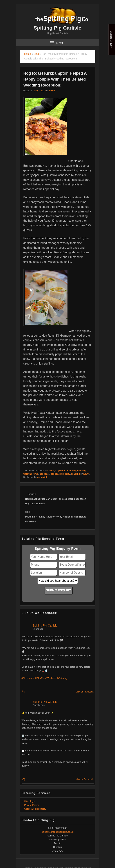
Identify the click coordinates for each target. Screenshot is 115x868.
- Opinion (60, 471)
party (67, 474)
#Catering (62, 678)
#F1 (37, 678)
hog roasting (57, 474)
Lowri (52, 91)
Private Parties (32, 805)
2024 (68, 471)
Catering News (31, 474)
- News (51, 471)
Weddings (30, 801)
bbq (74, 471)
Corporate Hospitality (35, 809)
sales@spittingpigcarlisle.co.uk (57, 832)
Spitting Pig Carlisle (57, 28)
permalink (42, 477)
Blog (36, 54)
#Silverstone (28, 678)
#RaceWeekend (48, 678)
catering (81, 471)
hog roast (45, 474)
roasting (75, 474)
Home (28, 54)
